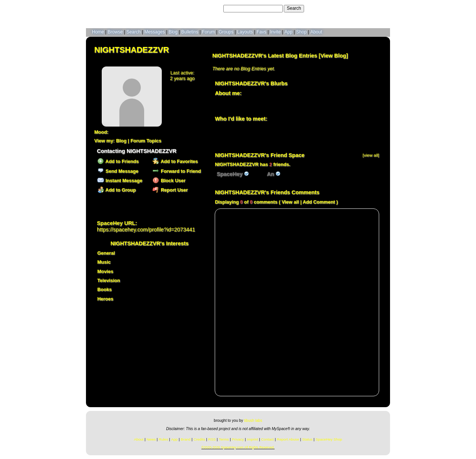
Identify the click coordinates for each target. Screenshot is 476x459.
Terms (224, 439)
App (288, 32)
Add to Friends (118, 162)
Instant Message (120, 181)
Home (98, 32)
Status (307, 439)
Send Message (118, 171)
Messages (154, 32)
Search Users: (208, 8)
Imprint (253, 439)
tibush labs (253, 420)
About (316, 32)
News (151, 439)
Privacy (238, 439)
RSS (212, 439)
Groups (226, 32)
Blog (173, 32)
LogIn (362, 8)
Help (348, 8)
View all (290, 202)
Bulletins (190, 32)
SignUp (379, 8)
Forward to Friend (177, 171)
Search (294, 8)
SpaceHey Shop (329, 439)
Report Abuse (288, 439)
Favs (261, 32)
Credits (200, 439)
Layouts (245, 32)
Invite (275, 32)
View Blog (333, 56)
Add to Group (116, 190)
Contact (268, 439)
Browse (115, 32)
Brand (185, 439)
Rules (163, 439)
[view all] (371, 155)
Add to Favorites (175, 162)
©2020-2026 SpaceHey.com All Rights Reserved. (238, 447)
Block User (169, 181)
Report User (170, 190)
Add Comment (319, 202)
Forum (209, 32)
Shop (301, 32)
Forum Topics (146, 141)
